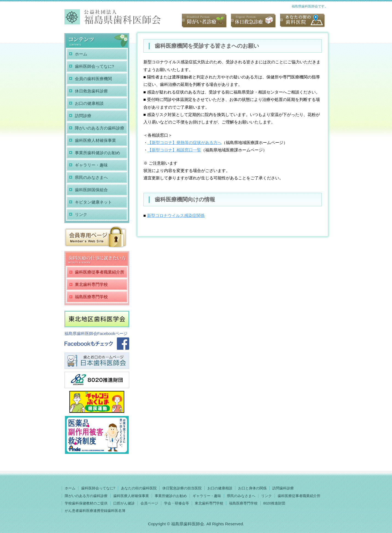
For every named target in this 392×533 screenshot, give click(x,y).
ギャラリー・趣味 (91, 165)
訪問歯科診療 (283, 488)
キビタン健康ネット (93, 202)
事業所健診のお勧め (171, 496)
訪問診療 (83, 116)
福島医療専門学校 (91, 297)
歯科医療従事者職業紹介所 (100, 272)
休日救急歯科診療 (91, 91)
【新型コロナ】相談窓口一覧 (174, 150)
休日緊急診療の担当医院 (182, 488)
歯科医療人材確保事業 (95, 140)
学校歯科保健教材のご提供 (86, 503)
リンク (81, 214)
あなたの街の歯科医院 (139, 488)
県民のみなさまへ (91, 177)
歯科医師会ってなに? (95, 66)
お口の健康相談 (89, 103)
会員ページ (149, 503)
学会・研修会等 (177, 503)
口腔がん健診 (124, 503)
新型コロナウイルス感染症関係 (176, 215)
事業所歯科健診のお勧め (98, 153)
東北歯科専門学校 (91, 284)
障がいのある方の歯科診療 (100, 128)
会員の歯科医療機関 (93, 79)
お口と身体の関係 (252, 488)
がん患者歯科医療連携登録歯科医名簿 (95, 511)
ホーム (81, 54)
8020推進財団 (274, 503)
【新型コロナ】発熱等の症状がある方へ (185, 143)
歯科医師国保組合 (91, 190)
